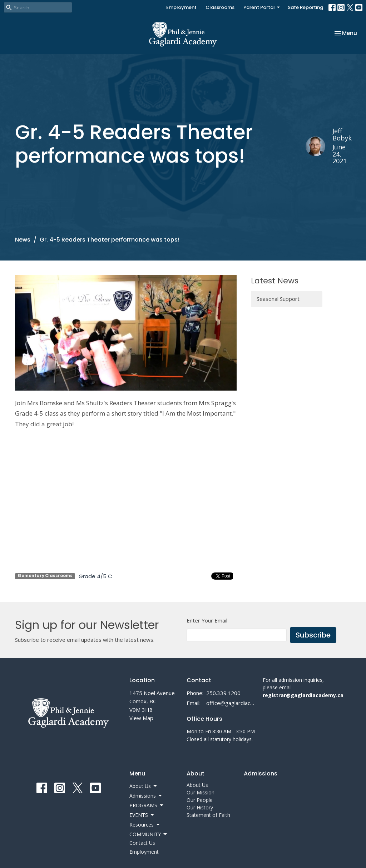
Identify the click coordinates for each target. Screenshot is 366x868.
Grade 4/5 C (95, 576)
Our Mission (201, 792)
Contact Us (142, 843)
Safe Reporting (305, 7)
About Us (197, 785)
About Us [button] (144, 786)
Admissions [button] (146, 796)
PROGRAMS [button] (147, 805)
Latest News (275, 281)
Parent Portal (262, 7)
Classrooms (220, 7)
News (23, 240)
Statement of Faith (208, 815)
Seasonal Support (278, 299)
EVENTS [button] (142, 815)
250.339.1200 (223, 693)
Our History (200, 807)
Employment (181, 7)
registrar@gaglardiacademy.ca (303, 695)
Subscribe (313, 635)
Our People (200, 800)
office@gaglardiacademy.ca (231, 703)
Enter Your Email (207, 620)
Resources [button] (145, 825)
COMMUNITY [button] (149, 834)
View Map (141, 718)
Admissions (261, 773)
